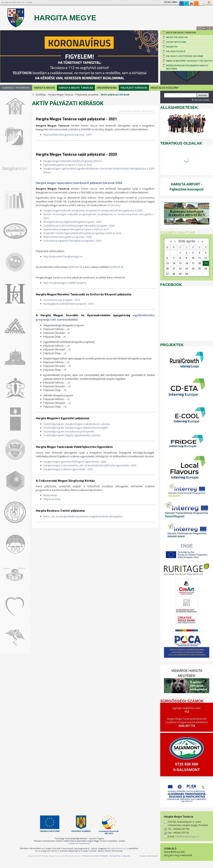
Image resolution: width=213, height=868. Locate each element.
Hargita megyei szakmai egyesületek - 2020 (68, 469)
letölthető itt (75, 267)
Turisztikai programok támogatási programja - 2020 (72, 241)
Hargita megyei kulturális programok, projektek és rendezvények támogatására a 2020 (93, 210)
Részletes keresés (200, 100)
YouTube (191, 4)
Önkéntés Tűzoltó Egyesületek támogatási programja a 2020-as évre (82, 233)
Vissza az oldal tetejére (149, 856)
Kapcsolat (201, 4)
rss (196, 4)
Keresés (203, 95)
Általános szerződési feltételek (95, 856)
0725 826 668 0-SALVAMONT (187, 767)
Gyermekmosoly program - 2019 (62, 300)
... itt (68, 333)
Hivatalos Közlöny (165, 88)
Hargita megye (44, 88)
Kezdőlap (41, 95)
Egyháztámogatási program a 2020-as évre (68, 165)
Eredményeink (107, 88)
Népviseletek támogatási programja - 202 (67, 135)
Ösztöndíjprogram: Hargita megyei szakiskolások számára (77, 424)
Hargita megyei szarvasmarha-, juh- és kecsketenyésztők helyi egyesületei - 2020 (90, 465)
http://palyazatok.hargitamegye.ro (63, 256)
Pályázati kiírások (134, 88)
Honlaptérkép (115, 856)
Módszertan (50, 495)
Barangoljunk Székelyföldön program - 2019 (68, 304)
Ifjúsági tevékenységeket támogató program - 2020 (72, 222)
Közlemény (114, 205)
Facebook (182, 4)
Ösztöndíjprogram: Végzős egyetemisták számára (72, 435)
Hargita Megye (51, 18)
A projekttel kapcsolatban (79, 843)
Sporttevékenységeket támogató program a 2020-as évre (76, 229)
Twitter (186, 4)
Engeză (200, 28)
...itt (68, 329)
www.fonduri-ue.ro (120, 848)
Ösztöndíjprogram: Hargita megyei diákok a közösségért (75, 428)
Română (210, 28)
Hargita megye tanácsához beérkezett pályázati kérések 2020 (79, 183)
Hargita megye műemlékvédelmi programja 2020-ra (72, 161)
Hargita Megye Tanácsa (76, 88)
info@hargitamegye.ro (187, 836)
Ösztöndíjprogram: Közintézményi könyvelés (69, 431)
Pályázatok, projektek (87, 95)
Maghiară (205, 28)
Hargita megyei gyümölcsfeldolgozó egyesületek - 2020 (75, 462)
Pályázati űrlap (52, 499)
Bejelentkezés (209, 2)
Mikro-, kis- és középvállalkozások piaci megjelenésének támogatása (83, 516)
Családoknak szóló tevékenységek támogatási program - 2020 (79, 226)
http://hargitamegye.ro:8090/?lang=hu (65, 283)
